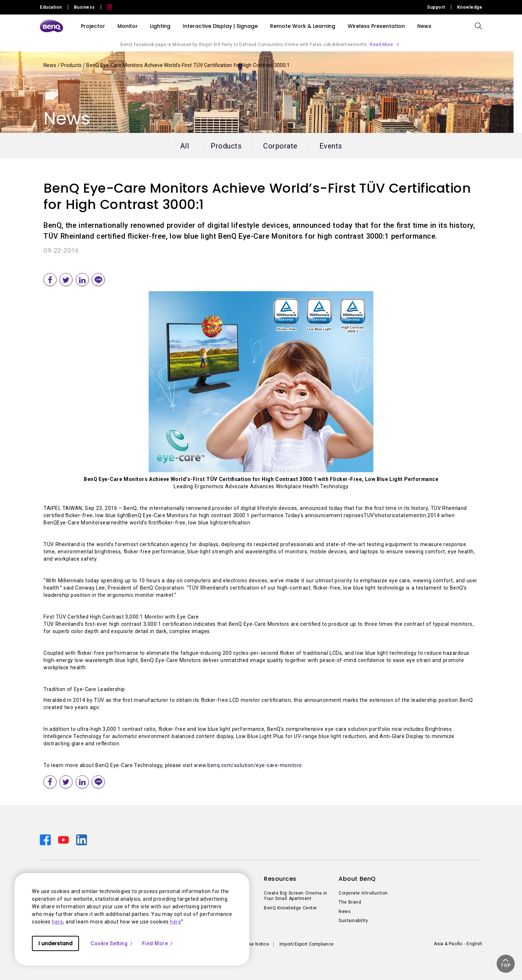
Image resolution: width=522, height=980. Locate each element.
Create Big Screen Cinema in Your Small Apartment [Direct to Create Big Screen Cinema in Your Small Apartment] (296, 896)
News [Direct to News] (345, 912)
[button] (506, 964)
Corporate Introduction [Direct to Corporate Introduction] (363, 893)
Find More (158, 943)
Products (72, 65)
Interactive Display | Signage (220, 26)
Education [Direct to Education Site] (51, 7)
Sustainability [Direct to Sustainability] (353, 921)
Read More (382, 45)
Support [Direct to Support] (436, 7)
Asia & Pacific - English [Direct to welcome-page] (458, 944)
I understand (55, 943)
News (51, 65)
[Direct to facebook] (46, 839)
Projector (93, 26)
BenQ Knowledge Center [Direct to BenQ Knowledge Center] (291, 908)
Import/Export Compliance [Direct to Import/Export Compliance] (306, 944)
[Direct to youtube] (64, 839)
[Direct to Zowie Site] (107, 7)
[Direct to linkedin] (82, 839)
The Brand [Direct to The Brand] (350, 902)
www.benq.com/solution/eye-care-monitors (248, 765)
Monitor (128, 26)
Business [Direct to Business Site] (84, 7)
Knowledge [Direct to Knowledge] (470, 7)
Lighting (160, 26)
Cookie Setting (112, 943)
